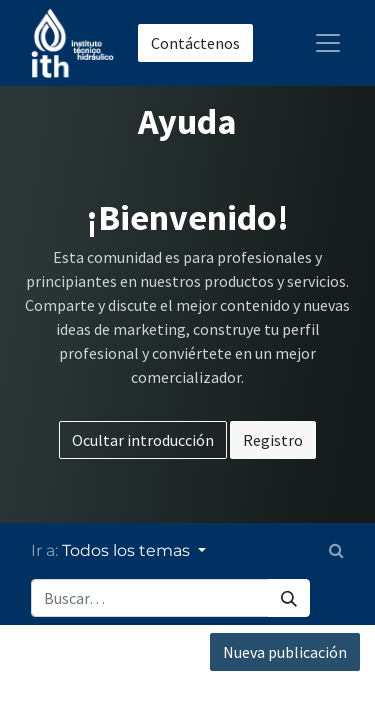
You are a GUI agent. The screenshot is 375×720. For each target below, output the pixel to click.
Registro (273, 440)
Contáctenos (195, 43)
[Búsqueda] (289, 598)
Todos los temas (128, 550)
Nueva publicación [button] (285, 652)
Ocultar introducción (143, 440)
